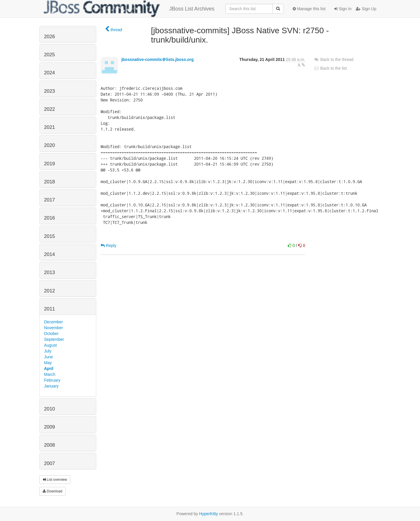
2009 (49, 427)
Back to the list (330, 68)
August (50, 345)
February (52, 380)
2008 (49, 445)
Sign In (343, 9)
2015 (49, 236)
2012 (49, 291)
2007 (49, 463)
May (48, 363)
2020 (49, 145)
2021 (49, 127)
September (54, 339)
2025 (49, 55)
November (54, 328)
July (48, 351)
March (50, 374)
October (51, 334)
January (51, 386)
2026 (49, 37)
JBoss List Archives (129, 9)
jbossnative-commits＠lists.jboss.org (157, 59)
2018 (49, 182)
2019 (49, 164)
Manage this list (309, 9)
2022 (49, 109)
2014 (49, 254)
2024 (49, 73)
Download (52, 491)
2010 (49, 409)
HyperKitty (209, 514)
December (54, 322)
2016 (49, 218)
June (48, 357)
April (49, 369)
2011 (49, 309)
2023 (49, 91)
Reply (108, 245)
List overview (55, 480)
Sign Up (366, 9)
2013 (49, 272)
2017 (49, 200)
